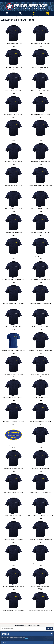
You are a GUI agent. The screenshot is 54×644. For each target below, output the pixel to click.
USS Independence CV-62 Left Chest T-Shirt (41, 421)
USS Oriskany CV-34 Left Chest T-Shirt (14, 232)
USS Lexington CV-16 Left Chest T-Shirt (41, 114)
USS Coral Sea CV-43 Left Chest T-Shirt (14, 374)
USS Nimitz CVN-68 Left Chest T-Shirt (13, 516)
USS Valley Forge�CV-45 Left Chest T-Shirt (13, 303)
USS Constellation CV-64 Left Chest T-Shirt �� (41, 445)
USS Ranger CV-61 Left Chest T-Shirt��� (13, 421)
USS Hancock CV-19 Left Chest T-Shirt (13, 162)
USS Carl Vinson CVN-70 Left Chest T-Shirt (13, 539)
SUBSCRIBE (50, 629)
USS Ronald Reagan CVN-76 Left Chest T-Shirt (14, 610)
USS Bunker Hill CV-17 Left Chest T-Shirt (13, 138)
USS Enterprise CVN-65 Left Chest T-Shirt (13, 469)
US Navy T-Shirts (22, 17)
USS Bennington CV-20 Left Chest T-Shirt (40, 162)
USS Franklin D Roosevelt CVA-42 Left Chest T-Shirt (41, 351)
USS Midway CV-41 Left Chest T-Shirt (14, 327)
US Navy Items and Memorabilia (11, 17)
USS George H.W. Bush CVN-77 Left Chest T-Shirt (40, 610)
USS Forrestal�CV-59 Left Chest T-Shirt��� (14, 398)
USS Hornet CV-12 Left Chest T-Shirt (40, 67)
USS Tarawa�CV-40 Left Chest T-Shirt (40, 280)
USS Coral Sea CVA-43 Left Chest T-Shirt (41, 374)
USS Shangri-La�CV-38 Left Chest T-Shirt (41, 256)
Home (2, 17)
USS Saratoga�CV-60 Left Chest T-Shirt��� (41, 398)
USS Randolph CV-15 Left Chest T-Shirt (13, 114)
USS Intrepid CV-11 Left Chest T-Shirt (13, 67)
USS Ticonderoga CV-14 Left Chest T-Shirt (41, 91)
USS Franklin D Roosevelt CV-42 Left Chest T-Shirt (14, 351)
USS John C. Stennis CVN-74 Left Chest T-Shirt (14, 587)
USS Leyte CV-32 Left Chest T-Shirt (14, 209)
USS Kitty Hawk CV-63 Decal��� (13, 445)
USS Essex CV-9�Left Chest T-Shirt (13, 44)
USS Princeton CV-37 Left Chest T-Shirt (14, 256)
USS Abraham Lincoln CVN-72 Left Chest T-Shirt (13, 563)
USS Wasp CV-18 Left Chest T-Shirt (40, 138)
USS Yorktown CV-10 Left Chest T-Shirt (40, 44)
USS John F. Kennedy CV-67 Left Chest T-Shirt (40, 492)
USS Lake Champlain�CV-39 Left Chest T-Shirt (13, 280)
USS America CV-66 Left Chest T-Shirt (41, 469)
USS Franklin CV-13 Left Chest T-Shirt (14, 91)
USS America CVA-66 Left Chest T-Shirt (14, 492)
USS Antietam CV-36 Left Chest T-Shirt (41, 232)
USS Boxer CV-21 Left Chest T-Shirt (14, 185)
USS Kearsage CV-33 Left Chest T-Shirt (41, 209)
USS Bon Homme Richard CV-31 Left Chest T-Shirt (41, 185)
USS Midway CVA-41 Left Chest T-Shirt (41, 327)
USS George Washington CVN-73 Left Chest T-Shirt (40, 563)
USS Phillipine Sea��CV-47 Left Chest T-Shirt (40, 303)
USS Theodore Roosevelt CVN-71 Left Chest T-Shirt (40, 539)
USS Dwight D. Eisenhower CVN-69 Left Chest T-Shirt (41, 516)
